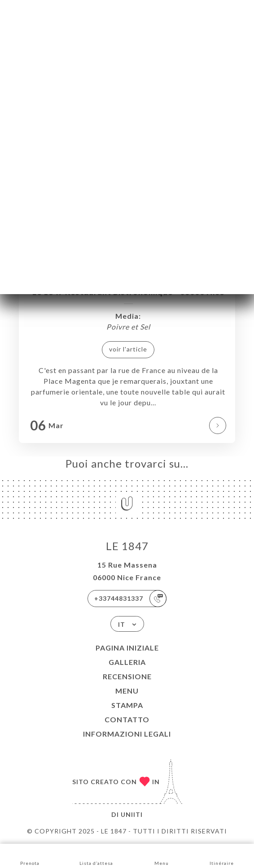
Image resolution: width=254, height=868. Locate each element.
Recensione (127, 676)
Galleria (127, 662)
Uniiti (132, 814)
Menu (127, 691)
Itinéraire (222, 855)
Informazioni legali (127, 734)
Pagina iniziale (127, 648)
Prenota (30, 855)
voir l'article (128, 349)
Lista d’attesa (96, 855)
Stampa (127, 705)
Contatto (127, 719)
